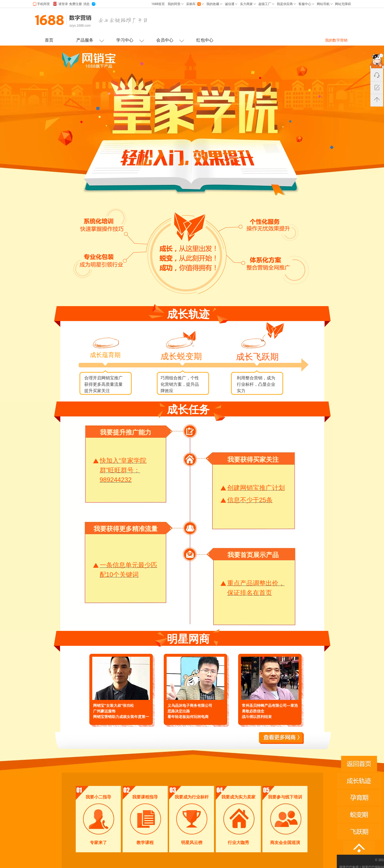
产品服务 (85, 40)
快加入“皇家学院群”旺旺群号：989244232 (123, 470)
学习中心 (125, 40)
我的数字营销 (336, 40)
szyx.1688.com (80, 26)
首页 (49, 40)
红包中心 (205, 40)
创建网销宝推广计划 (256, 488)
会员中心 (165, 40)
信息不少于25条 (250, 500)
